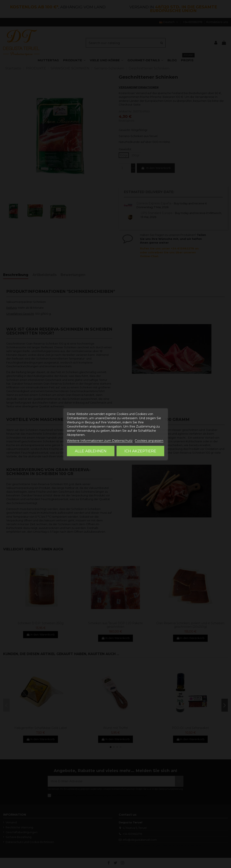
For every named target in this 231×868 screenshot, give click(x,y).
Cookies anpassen (149, 441)
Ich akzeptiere (140, 451)
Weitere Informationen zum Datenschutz (100, 441)
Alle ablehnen (91, 451)
